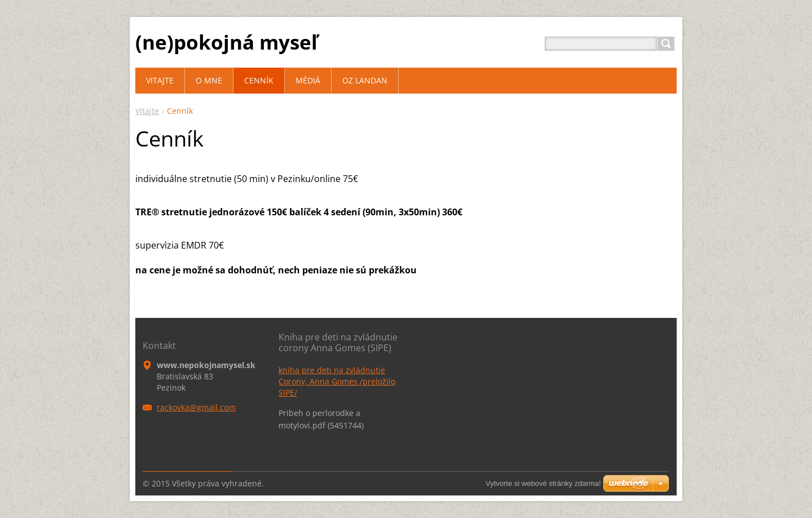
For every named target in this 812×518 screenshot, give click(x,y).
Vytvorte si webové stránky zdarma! (543, 483)
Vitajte (147, 111)
